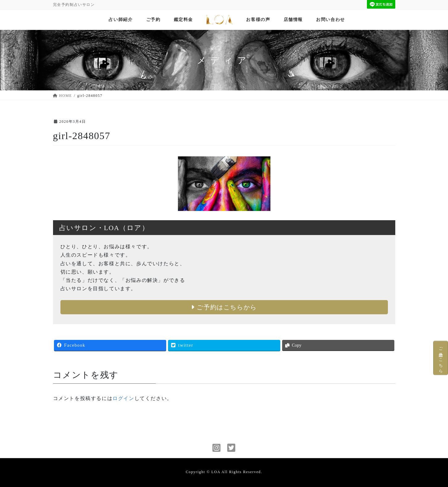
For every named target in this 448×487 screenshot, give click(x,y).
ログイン (123, 398)
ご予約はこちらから (224, 307)
